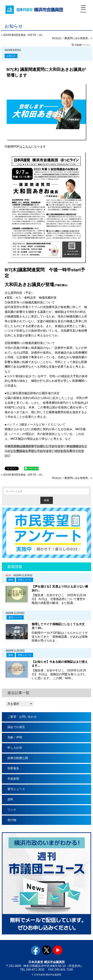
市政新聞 (13, 779)
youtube (58, 950)
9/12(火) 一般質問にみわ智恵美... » (72, 38)
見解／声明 (15, 737)
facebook (36, 950)
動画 (11, 580)
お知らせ (11, 56)
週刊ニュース (15, 617)
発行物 (12, 820)
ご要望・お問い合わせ (22, 717)
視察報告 (13, 768)
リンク (12, 810)
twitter (47, 950)
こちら (27, 147)
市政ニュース (24, 580)
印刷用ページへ (83, 45)
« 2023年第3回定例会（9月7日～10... (22, 35)
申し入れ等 (15, 748)
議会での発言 (16, 727)
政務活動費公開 (18, 758)
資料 (10, 799)
